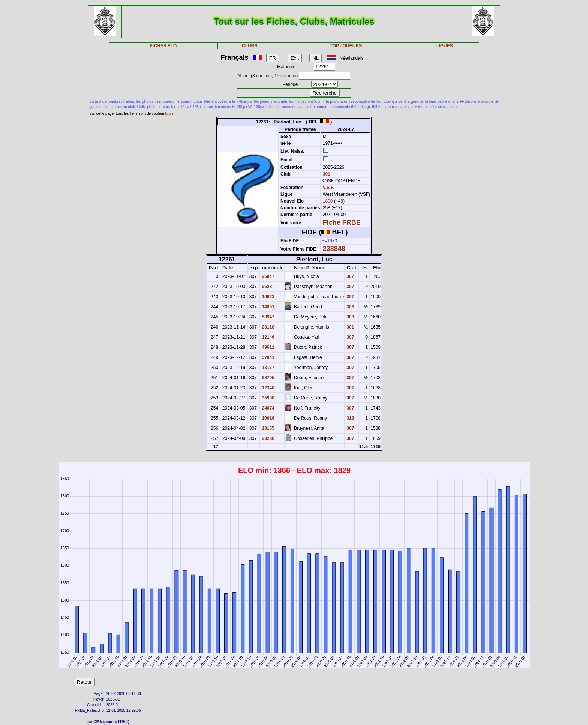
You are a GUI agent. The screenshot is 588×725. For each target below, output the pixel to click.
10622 (268, 297)
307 (350, 276)
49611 (268, 347)
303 (350, 307)
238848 (334, 249)
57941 (268, 357)
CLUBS (250, 46)
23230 (268, 438)
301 (326, 174)
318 (350, 418)
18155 (268, 428)
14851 (268, 307)
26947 (268, 276)
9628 (266, 287)
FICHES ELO (163, 46)
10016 (268, 418)
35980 (268, 398)
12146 (268, 337)
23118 (268, 327)
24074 (268, 408)
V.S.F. (329, 188)
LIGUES (445, 46)
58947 (268, 317)
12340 (268, 388)
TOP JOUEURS (346, 46)
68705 (268, 378)
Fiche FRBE (342, 222)
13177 (268, 368)
